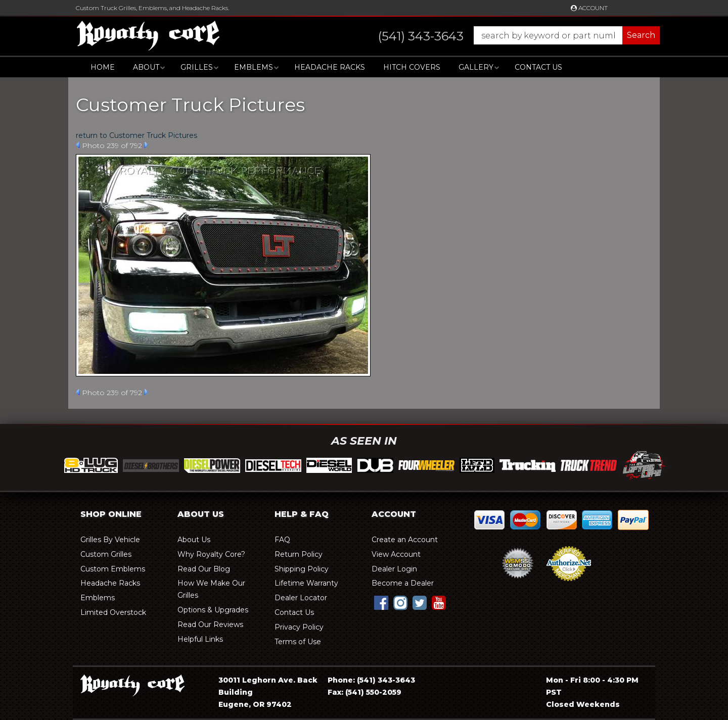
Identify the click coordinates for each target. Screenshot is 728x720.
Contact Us (538, 67)
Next (146, 145)
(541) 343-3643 (386, 680)
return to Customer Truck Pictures (136, 135)
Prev (78, 145)
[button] (509, 35)
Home (103, 67)
